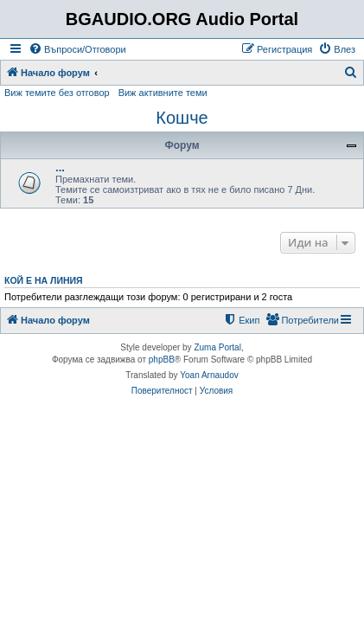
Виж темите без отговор (57, 93)
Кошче (182, 118)
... (60, 167)
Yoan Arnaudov (209, 375)
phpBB (162, 360)
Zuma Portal (217, 347)
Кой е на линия (44, 280)
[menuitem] (77, 49)
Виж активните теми (163, 93)
